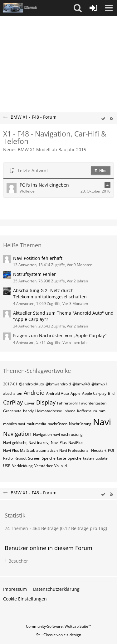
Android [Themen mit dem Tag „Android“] (34, 393)
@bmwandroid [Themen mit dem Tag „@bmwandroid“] (58, 384)
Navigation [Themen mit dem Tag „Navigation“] (17, 434)
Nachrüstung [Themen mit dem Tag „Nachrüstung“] (80, 424)
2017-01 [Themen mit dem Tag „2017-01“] (10, 384)
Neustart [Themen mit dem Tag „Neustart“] (99, 450)
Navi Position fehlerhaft (38, 258)
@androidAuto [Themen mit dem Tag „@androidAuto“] (32, 384)
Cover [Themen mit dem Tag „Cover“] (29, 403)
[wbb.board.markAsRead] (103, 119)
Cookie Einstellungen (25, 599)
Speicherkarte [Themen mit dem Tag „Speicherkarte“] (54, 458)
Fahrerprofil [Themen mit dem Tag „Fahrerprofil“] (67, 403)
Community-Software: (58, 626)
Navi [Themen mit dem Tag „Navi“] (102, 422)
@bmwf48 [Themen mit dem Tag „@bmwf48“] (81, 384)
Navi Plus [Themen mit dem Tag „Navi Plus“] (59, 443)
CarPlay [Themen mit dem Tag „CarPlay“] (13, 402)
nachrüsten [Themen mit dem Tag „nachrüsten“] (58, 424)
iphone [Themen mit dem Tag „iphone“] (70, 411)
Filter (101, 170)
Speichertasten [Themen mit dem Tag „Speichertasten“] (81, 458)
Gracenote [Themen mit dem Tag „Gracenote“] (12, 411)
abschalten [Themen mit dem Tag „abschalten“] (13, 393)
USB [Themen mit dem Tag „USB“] (7, 466)
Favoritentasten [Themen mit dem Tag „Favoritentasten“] (93, 403)
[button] (78, 8)
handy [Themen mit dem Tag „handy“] (28, 411)
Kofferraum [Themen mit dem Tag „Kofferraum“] (87, 411)
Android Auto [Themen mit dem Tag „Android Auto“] (58, 393)
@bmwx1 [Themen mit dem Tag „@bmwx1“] (99, 384)
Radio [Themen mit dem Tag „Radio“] (8, 458)
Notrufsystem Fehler (34, 274)
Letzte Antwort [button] (33, 170)
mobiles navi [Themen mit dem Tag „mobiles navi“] (14, 424)
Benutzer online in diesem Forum (49, 548)
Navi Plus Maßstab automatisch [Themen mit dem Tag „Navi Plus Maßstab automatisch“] (30, 450)
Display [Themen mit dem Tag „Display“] (46, 402)
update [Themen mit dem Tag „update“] (102, 458)
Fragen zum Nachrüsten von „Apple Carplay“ (60, 335)
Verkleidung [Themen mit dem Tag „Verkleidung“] (22, 466)
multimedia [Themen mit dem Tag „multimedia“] (36, 424)
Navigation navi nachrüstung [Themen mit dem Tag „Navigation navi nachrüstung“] (58, 434)
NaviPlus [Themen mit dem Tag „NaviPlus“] (76, 443)
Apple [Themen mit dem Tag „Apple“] (76, 393)
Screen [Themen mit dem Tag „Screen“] (34, 458)
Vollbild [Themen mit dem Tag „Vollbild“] (61, 466)
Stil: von (59, 635)
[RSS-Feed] (111, 119)
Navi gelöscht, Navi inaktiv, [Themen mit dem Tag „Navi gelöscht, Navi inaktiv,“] (26, 443)
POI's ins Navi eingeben (44, 185)
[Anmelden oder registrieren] (93, 8)
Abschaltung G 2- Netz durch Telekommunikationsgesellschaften (50, 294)
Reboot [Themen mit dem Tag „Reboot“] (20, 458)
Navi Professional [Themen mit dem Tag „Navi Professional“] (74, 450)
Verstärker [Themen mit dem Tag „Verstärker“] (44, 466)
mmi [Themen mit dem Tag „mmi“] (102, 411)
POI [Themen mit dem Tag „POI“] (111, 450)
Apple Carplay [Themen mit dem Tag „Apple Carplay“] (94, 393)
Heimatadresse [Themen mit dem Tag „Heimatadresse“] (49, 411)
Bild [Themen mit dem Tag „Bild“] (111, 393)
